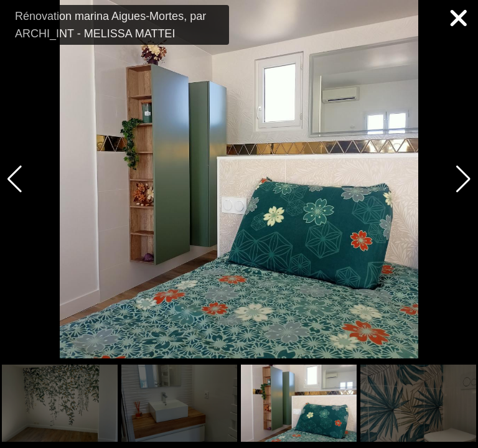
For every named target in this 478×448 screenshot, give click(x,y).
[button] (463, 179)
